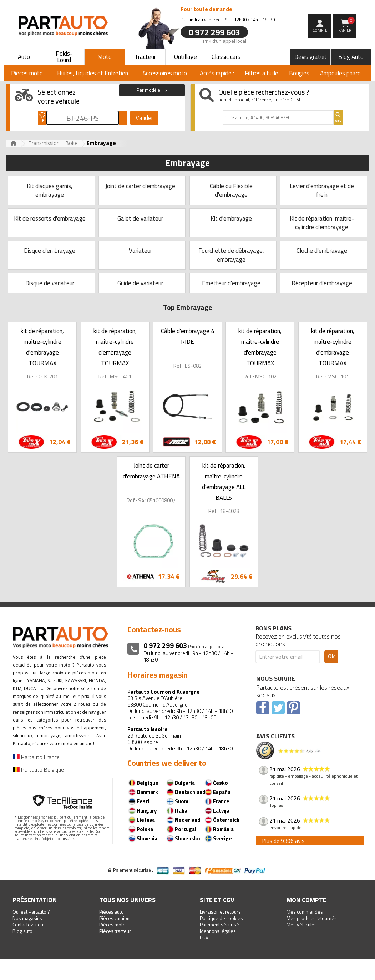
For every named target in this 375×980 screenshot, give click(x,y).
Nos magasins (27, 918)
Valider (144, 118)
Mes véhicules (302, 924)
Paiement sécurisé (219, 924)
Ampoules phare (340, 73)
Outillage (186, 57)
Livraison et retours (220, 912)
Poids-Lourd (64, 57)
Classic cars (226, 57)
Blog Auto (351, 57)
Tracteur (145, 57)
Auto (24, 57)
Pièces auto (112, 912)
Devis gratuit (311, 57)
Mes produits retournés (312, 918)
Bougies (299, 73)
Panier (347, 25)
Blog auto (22, 931)
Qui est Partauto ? (31, 912)
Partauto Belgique (38, 769)
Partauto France (36, 757)
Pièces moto (112, 924)
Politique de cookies (221, 918)
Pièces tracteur (115, 931)
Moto (105, 57)
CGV (204, 937)
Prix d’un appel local (225, 41)
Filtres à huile (262, 73)
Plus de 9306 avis (283, 841)
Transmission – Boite (53, 143)
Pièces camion (114, 918)
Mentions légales (218, 931)
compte (320, 30)
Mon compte (306, 900)
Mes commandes (305, 912)
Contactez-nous (29, 924)
